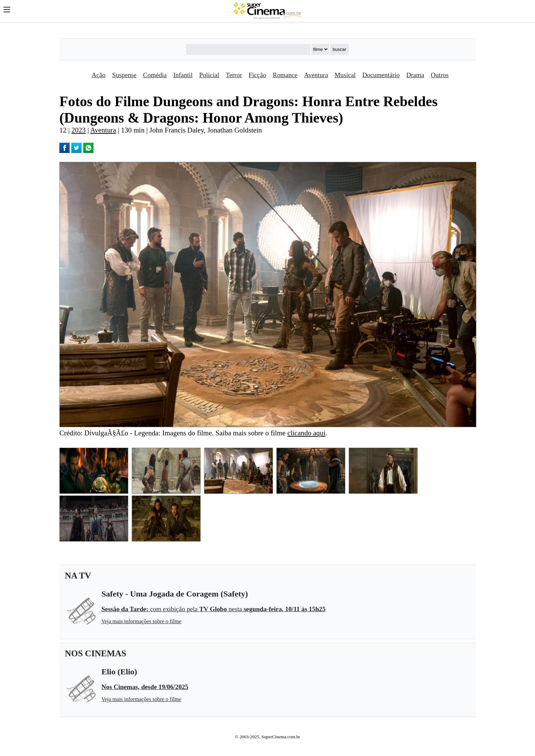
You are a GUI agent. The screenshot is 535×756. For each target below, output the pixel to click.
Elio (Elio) (119, 672)
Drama (415, 75)
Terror (234, 75)
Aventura (316, 75)
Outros (439, 75)
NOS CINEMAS (96, 653)
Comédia (155, 75)
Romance (285, 75)
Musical (345, 75)
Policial (209, 75)
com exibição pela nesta (213, 609)
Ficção (257, 75)
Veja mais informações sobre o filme (141, 621)
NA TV (78, 576)
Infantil (183, 75)
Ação (99, 75)
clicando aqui (306, 433)
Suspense (124, 75)
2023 (78, 130)
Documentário (381, 75)
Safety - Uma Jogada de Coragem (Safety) (175, 594)
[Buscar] (248, 49)
